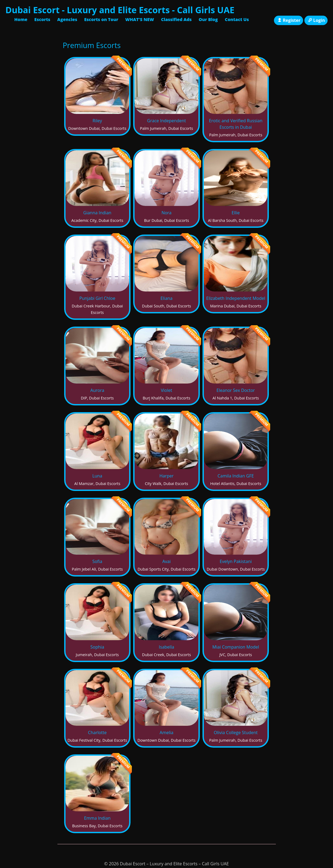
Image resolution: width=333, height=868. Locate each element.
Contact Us (237, 19)
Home (21, 19)
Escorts (42, 19)
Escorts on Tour (101, 19)
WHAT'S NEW (140, 19)
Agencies (67, 19)
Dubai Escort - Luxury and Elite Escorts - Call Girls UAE (120, 10)
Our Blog (208, 19)
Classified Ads (176, 19)
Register (289, 20)
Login (316, 20)
